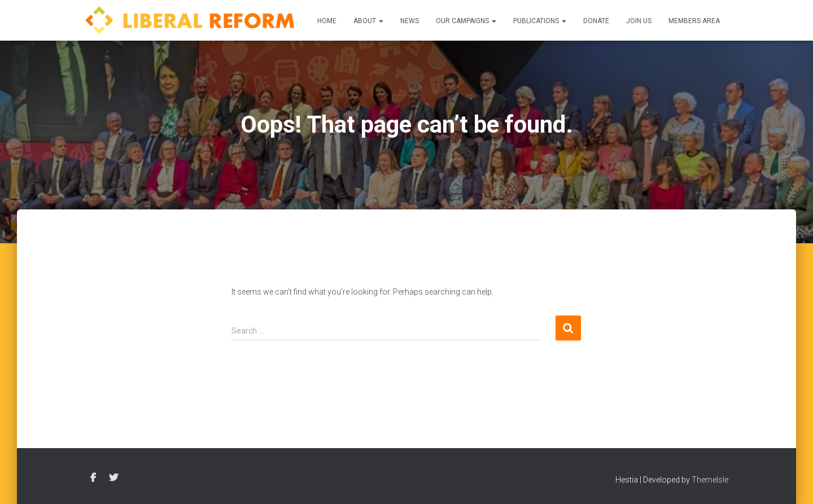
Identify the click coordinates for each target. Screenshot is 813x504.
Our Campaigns (466, 21)
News (410, 21)
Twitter (113, 478)
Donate (596, 21)
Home (327, 21)
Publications (540, 21)
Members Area (694, 21)
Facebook (93, 478)
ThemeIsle (710, 480)
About (368, 21)
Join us (639, 21)
